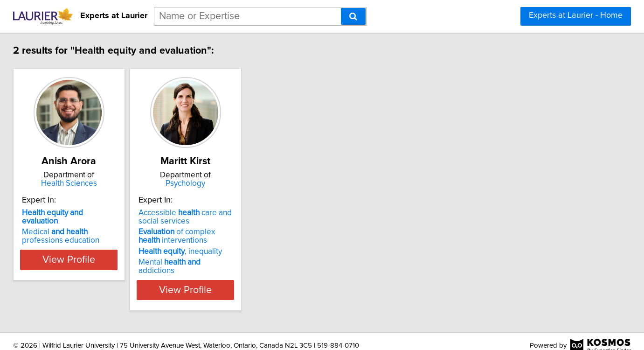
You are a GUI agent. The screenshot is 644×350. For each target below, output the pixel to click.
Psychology (250, 183)
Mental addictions (241, 262)
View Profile (110, 281)
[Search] (353, 16)
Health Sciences (110, 183)
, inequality (233, 252)
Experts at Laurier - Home (576, 15)
